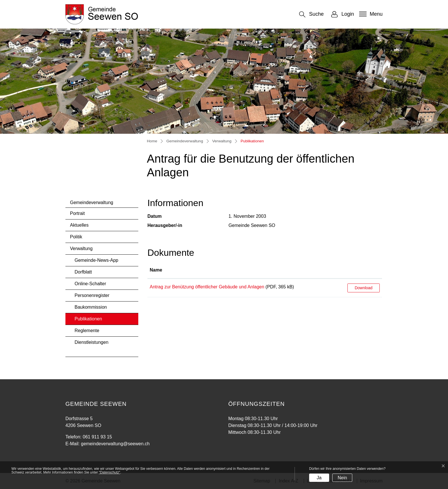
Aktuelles (79, 225)
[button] (311, 14)
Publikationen (90, 321)
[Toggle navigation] (370, 14)
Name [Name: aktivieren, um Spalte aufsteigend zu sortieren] (156, 270)
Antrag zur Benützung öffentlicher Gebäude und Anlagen (207, 287)
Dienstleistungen (91, 342)
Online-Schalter (90, 284)
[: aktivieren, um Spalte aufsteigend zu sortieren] (364, 270)
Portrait (77, 213)
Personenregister (92, 295)
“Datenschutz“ (110, 472)
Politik (76, 237)
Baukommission (91, 307)
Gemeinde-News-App (96, 260)
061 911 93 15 (97, 437)
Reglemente (87, 331)
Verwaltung (81, 249)
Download (363, 288)
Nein (342, 478)
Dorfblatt (83, 272)
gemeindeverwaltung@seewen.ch (115, 444)
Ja (319, 478)
